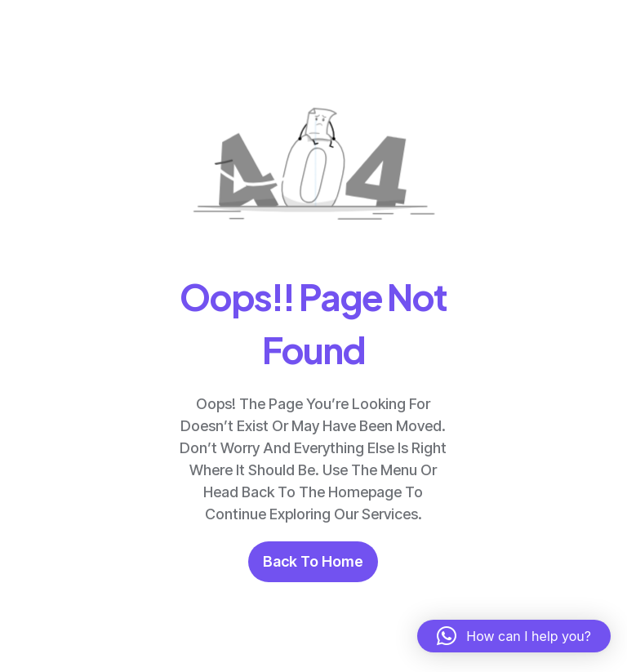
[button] (514, 636)
